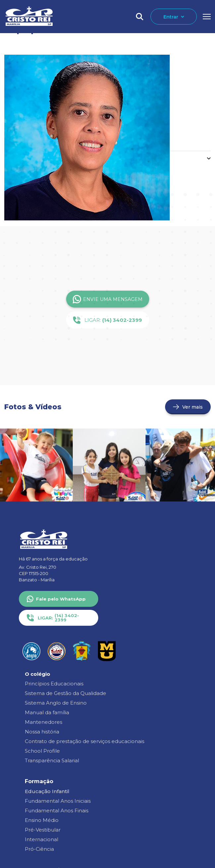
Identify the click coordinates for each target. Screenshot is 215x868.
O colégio (38, 674)
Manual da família (47, 712)
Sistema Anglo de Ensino (56, 703)
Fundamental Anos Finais (57, 810)
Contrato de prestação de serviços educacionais (85, 741)
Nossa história (42, 732)
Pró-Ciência (39, 849)
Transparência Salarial (52, 760)
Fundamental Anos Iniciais (58, 801)
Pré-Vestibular (43, 830)
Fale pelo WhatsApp (61, 599)
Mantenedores (43, 722)
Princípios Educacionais (54, 684)
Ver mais (193, 407)
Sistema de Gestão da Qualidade (65, 693)
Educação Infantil (47, 791)
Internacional (42, 839)
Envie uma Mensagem (108, 299)
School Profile (42, 751)
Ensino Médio (42, 820)
